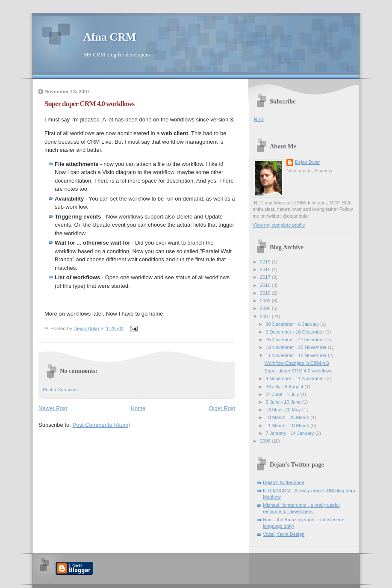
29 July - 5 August (285, 387)
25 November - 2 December (295, 340)
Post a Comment (60, 390)
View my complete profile (279, 225)
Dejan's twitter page (284, 482)
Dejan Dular (307, 162)
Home (138, 408)
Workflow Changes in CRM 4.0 (297, 363)
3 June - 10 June (284, 402)
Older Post (222, 408)
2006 (266, 441)
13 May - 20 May (284, 410)
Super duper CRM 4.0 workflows (299, 371)
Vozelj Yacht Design (284, 534)
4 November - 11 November (295, 378)
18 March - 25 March (288, 417)
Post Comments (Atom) (102, 425)
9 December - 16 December (295, 332)
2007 (266, 316)
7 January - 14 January (290, 433)
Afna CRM (110, 37)
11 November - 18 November (297, 355)
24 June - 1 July (283, 394)
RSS (259, 119)
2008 (266, 308)
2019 (266, 262)
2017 (266, 277)
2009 (266, 301)
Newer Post (53, 408)
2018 (266, 269)
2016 (266, 285)
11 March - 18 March (288, 425)
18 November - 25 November (297, 347)
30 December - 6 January (293, 324)
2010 (266, 293)
